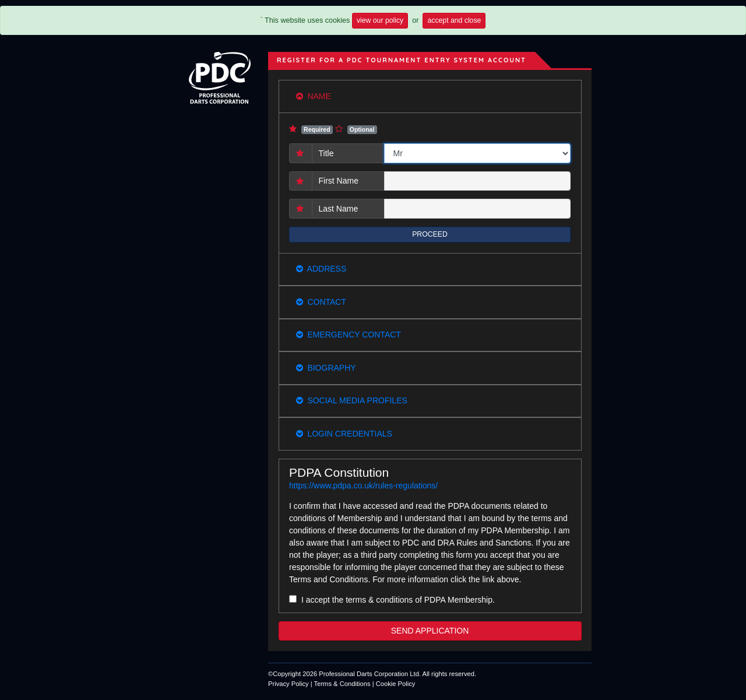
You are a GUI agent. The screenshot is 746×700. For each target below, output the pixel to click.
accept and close (454, 20)
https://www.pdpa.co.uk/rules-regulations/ (363, 486)
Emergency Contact (349, 335)
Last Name (339, 209)
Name (314, 96)
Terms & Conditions (342, 684)
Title (326, 153)
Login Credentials (344, 434)
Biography (326, 368)
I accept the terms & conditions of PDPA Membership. (398, 600)
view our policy (380, 20)
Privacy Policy (288, 684)
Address (321, 269)
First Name (339, 181)
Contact (321, 302)
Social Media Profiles (352, 400)
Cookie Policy (396, 684)
